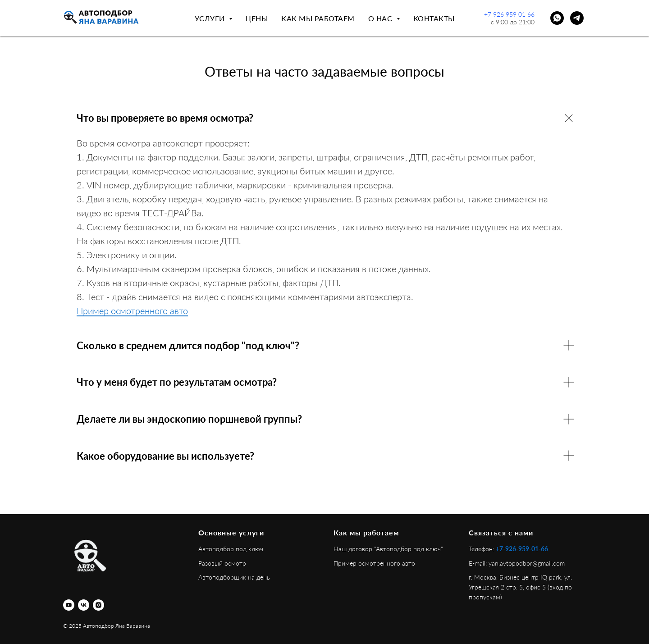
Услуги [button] (211, 18)
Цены (257, 18)
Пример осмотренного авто (132, 311)
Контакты (434, 18)
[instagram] (98, 605)
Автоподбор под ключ (231, 549)
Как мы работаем (318, 18)
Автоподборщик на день (234, 577)
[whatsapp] (557, 18)
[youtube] (69, 605)
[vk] (84, 605)
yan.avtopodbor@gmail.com (527, 563)
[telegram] (577, 18)
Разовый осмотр (222, 563)
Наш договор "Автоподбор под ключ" (388, 549)
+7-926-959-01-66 (522, 549)
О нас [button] (381, 18)
